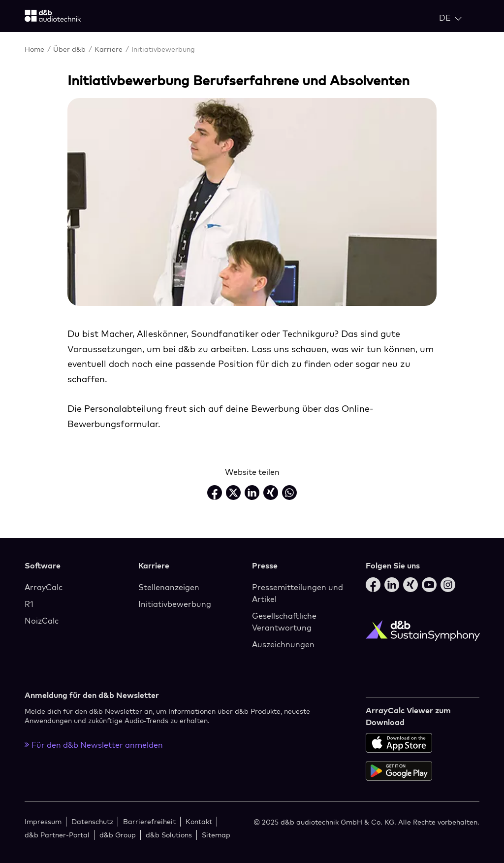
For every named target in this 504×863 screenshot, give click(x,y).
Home (35, 49)
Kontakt (199, 821)
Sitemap (216, 835)
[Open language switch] (450, 18)
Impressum (43, 821)
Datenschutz (92, 821)
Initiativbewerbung (175, 604)
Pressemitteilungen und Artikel (298, 593)
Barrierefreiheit (149, 821)
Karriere (110, 49)
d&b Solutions (169, 835)
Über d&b (70, 49)
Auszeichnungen (283, 644)
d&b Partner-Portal (57, 835)
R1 (29, 604)
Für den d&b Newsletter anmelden (94, 745)
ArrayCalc (44, 587)
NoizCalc (42, 621)
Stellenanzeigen (169, 587)
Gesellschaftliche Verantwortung (284, 622)
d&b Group (118, 835)
